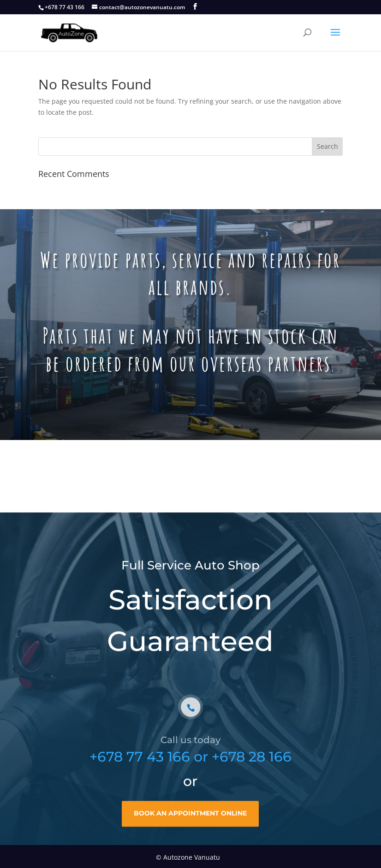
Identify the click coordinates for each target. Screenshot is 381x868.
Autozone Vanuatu (192, 857)
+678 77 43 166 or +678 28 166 (190, 765)
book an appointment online (190, 822)
